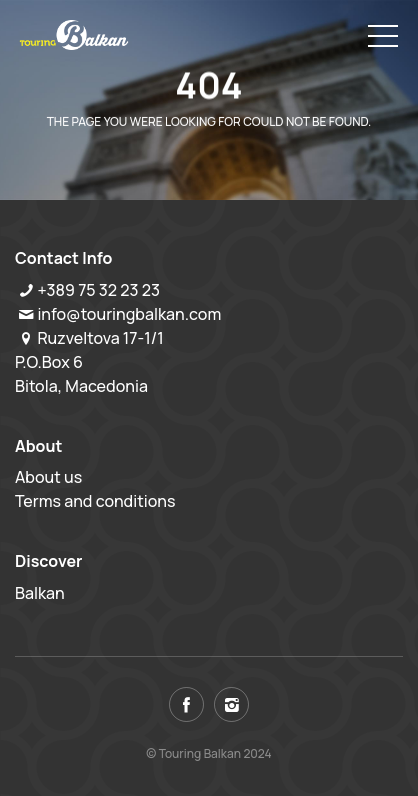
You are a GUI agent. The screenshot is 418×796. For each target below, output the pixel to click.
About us (48, 477)
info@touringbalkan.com (129, 314)
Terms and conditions (95, 501)
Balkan (40, 593)
